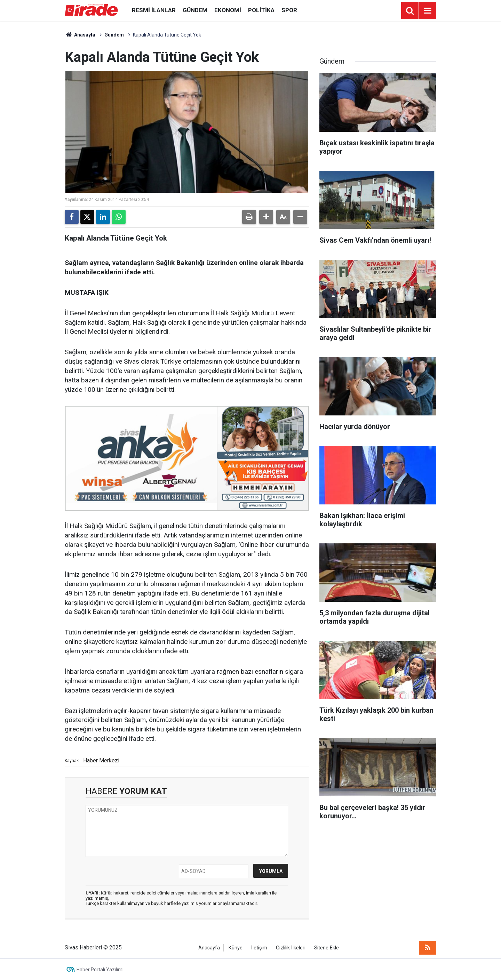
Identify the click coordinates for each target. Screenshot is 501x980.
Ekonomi (228, 10)
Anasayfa (80, 35)
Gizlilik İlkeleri (291, 948)
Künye (236, 948)
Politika (261, 10)
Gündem (195, 10)
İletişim (259, 948)
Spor (289, 10)
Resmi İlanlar (154, 10)
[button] (266, 217)
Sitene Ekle (327, 948)
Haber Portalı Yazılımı (100, 970)
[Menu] (428, 11)
